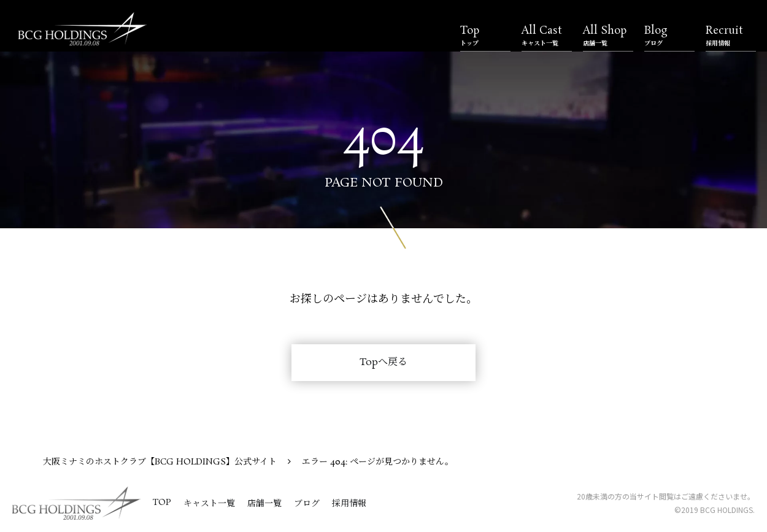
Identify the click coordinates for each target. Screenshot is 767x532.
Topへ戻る (383, 362)
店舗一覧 (264, 504)
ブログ (307, 504)
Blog (669, 36)
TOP (162, 503)
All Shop (608, 36)
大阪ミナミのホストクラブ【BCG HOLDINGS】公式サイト (160, 462)
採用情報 (349, 504)
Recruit (731, 36)
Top (485, 36)
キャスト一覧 (209, 504)
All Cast (547, 36)
